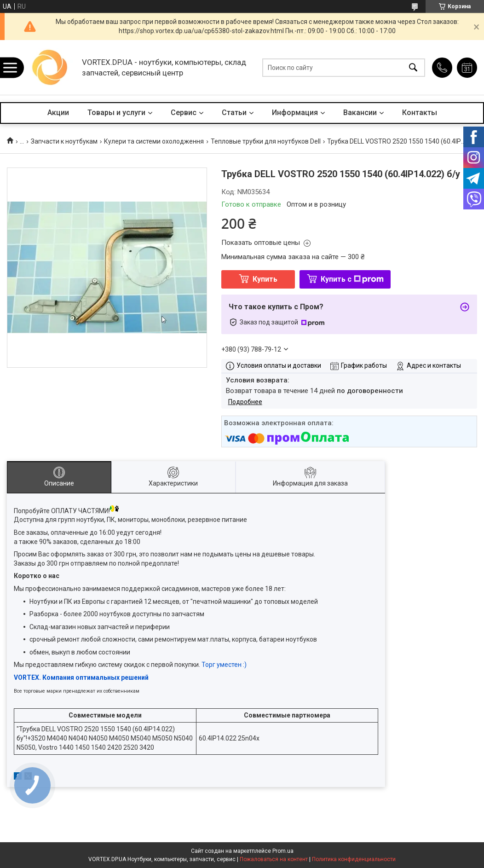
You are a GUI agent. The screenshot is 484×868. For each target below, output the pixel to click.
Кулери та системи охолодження (154, 141)
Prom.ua (283, 851)
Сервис (184, 113)
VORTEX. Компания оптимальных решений (81, 677)
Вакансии (360, 113)
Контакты (420, 113)
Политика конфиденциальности (354, 859)
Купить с (352, 279)
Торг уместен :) (224, 665)
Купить (265, 279)
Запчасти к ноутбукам (64, 141)
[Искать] (413, 67)
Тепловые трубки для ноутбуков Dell (266, 141)
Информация (295, 113)
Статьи (234, 113)
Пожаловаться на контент (274, 859)
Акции (58, 113)
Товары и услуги (116, 113)
